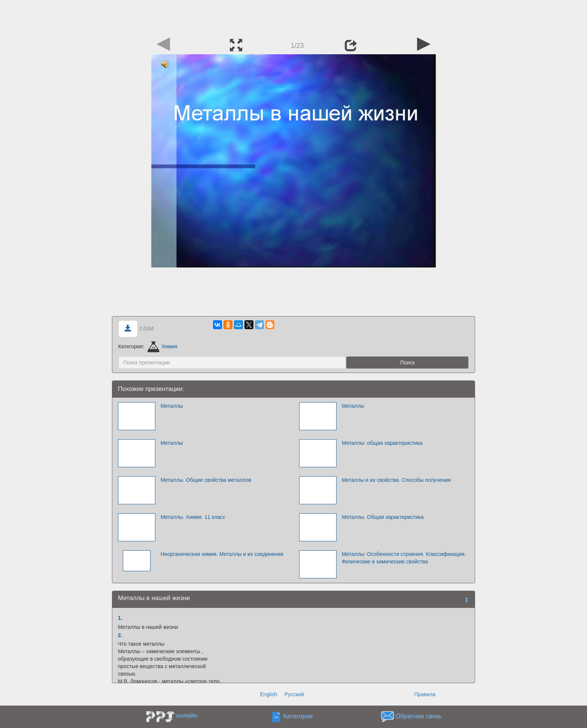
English (268, 694)
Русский (294, 694)
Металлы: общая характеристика (382, 443)
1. (120, 618)
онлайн (187, 715)
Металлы (172, 406)
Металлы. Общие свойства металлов (206, 480)
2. (120, 635)
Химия (162, 346)
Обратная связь (419, 717)
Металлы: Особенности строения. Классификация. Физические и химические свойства (404, 558)
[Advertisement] (293, 17)
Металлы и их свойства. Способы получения (396, 480)
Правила (425, 694)
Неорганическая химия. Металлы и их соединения (222, 554)
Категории (298, 717)
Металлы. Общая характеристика (383, 517)
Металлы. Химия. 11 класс (193, 517)
